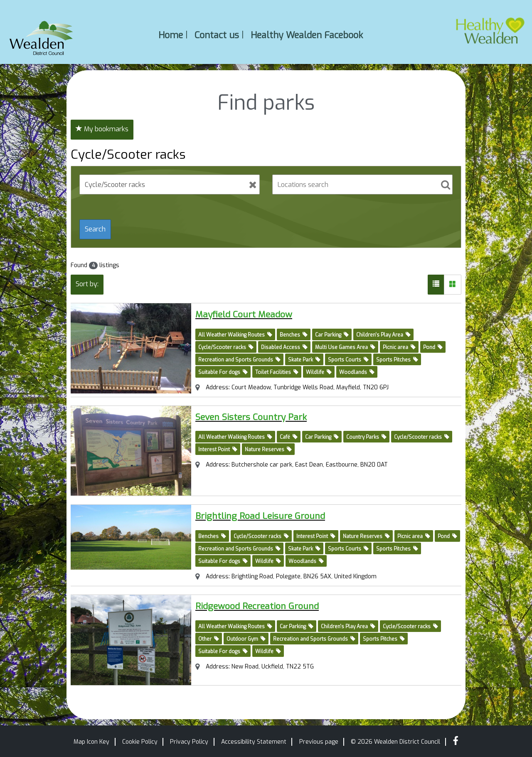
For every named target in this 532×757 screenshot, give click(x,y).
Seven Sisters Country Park (269, 416)
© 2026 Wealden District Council (395, 742)
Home (171, 35)
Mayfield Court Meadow (259, 313)
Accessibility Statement (254, 742)
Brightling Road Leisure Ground (279, 515)
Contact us (217, 35)
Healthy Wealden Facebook (307, 35)
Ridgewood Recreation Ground (277, 605)
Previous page (319, 742)
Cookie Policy (140, 742)
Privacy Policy (189, 742)
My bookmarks (102, 129)
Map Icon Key (91, 742)
